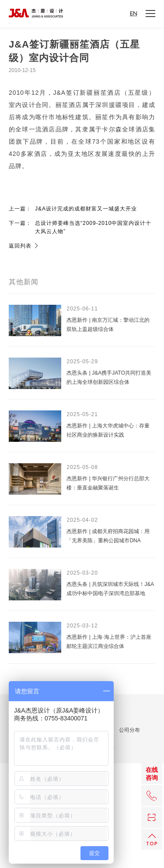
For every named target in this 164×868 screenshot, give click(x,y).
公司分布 (129, 730)
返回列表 (24, 246)
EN (134, 14)
